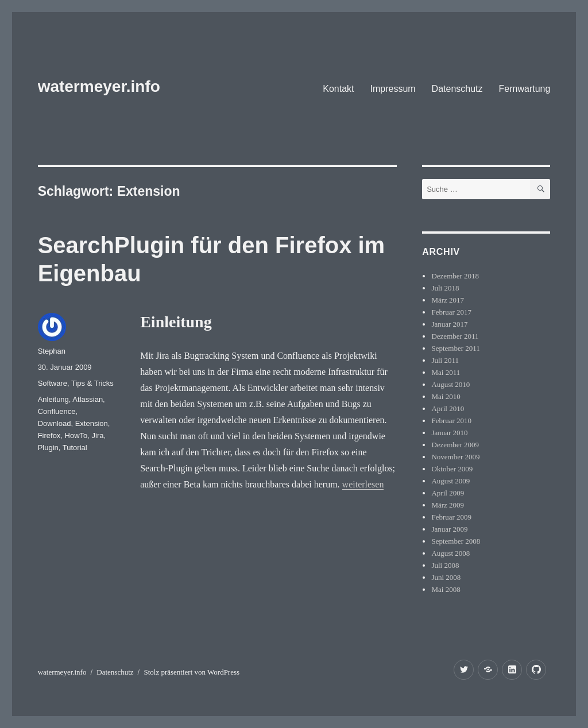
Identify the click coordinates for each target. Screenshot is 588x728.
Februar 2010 (451, 421)
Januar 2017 (449, 324)
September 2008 (456, 541)
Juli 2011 (445, 360)
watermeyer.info (99, 86)
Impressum (392, 89)
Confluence (57, 411)
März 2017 (448, 300)
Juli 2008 (445, 565)
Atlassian (88, 399)
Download (55, 423)
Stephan (52, 351)
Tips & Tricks (92, 383)
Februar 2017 (451, 312)
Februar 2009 (451, 517)
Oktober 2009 (452, 469)
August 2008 (450, 553)
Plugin (48, 448)
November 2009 (455, 457)
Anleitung (53, 399)
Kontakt (338, 89)
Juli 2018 (445, 288)
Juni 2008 (446, 577)
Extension (92, 423)
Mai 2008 (446, 589)
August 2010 (450, 384)
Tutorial (75, 448)
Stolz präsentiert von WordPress (192, 672)
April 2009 (448, 493)
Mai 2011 (446, 372)
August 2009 (450, 481)
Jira (98, 435)
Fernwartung (525, 89)
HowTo (76, 435)
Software (53, 383)
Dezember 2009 (455, 445)
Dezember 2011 (455, 336)
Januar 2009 (449, 529)
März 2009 (448, 505)
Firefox (49, 435)
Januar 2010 (449, 433)
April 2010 (448, 408)
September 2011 (455, 348)
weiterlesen (363, 484)
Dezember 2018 (455, 276)
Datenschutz (457, 89)
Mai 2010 (446, 396)
